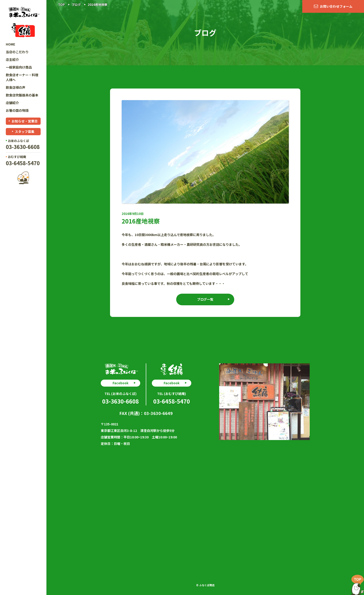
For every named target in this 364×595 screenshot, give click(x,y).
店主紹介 (12, 59)
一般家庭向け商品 (19, 67)
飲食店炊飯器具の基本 (22, 95)
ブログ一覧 (205, 299)
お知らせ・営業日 (25, 121)
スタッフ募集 (25, 131)
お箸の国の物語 (17, 110)
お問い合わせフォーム (336, 6)
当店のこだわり (17, 52)
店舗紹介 (12, 103)
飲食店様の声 (16, 87)
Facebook (120, 383)
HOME (10, 44)
